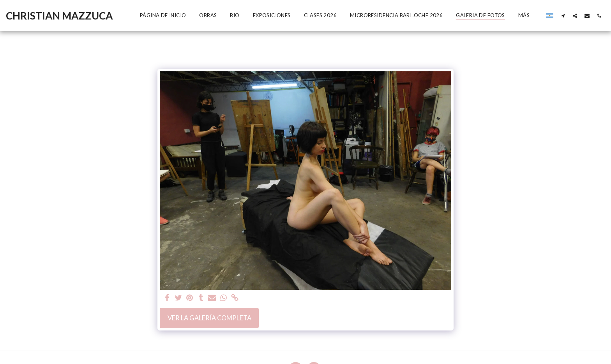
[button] (563, 16)
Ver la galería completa (209, 318)
